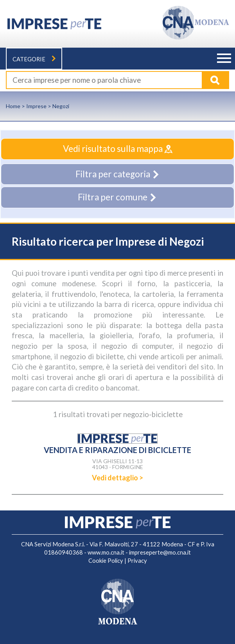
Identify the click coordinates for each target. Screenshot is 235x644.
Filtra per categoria (118, 174)
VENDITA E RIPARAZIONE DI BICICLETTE (117, 450)
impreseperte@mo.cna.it (160, 552)
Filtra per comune (117, 197)
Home (13, 106)
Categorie (34, 59)
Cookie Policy (106, 561)
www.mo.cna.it (106, 552)
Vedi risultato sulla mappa (118, 149)
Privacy (137, 561)
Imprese (36, 106)
